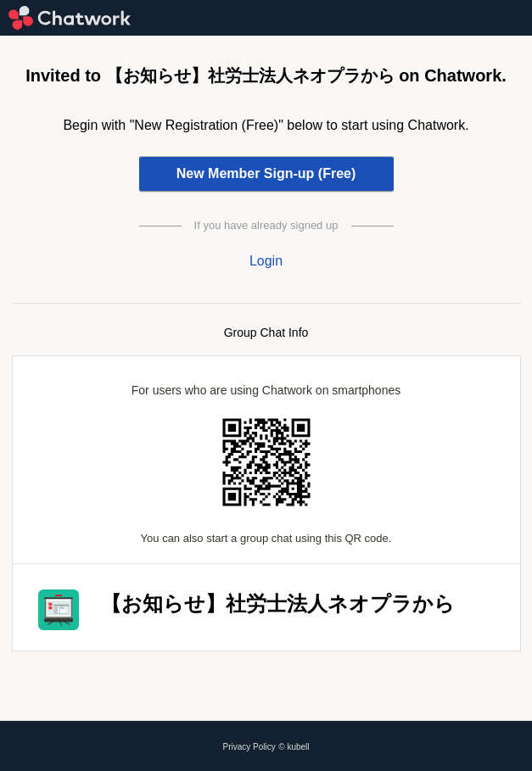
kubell (298, 747)
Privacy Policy (249, 747)
